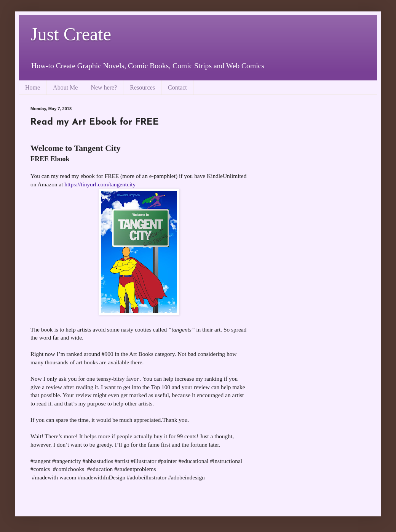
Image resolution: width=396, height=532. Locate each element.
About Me (65, 87)
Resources (142, 87)
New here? (104, 87)
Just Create (71, 34)
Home (33, 87)
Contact (177, 87)
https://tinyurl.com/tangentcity (100, 184)
